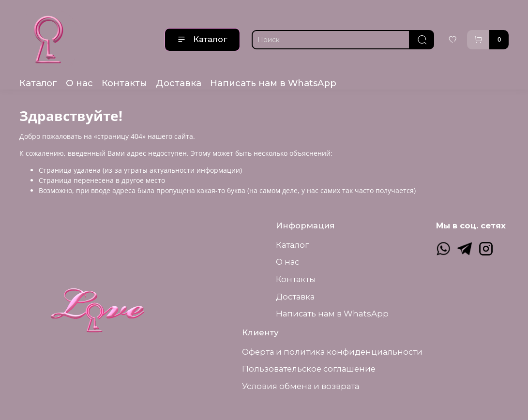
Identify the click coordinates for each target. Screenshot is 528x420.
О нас (79, 83)
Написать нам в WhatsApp (273, 83)
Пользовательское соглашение (309, 369)
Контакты (124, 83)
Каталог (202, 39)
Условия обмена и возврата (301, 386)
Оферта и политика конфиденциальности (332, 352)
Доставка (179, 83)
